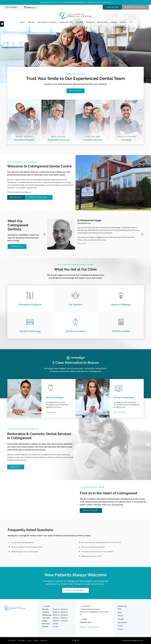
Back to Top (44, 640)
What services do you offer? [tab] (91, 556)
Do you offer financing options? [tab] (23, 542)
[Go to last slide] (44, 234)
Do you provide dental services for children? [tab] (97, 551)
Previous (2, 46)
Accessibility (21, 640)
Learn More (50, 412)
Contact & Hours (90, 510)
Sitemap (36, 640)
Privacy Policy (12, 640)
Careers (114, 22)
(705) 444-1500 (113, 7)
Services (31, 22)
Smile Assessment (124, 397)
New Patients (103, 22)
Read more (82, 244)
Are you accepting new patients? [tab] (93, 547)
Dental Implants (66, 22)
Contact (123, 22)
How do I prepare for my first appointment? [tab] (27, 547)
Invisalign (90, 22)
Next (149, 46)
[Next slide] (142, 234)
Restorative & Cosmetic (47, 22)
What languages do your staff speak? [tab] (25, 551)
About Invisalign (55, 397)
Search (29, 640)
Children (80, 22)
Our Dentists (16, 246)
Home (120, 609)
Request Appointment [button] (136, 7)
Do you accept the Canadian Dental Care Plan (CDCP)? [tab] (101, 542)
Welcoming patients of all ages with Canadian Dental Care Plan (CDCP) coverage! (75, 2)
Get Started (75, 91)
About (23, 22)
